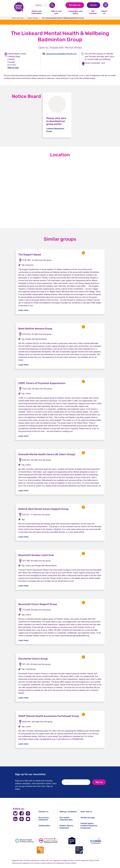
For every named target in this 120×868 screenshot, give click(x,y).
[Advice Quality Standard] (40, 850)
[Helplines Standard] (96, 841)
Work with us (86, 812)
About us (104, 12)
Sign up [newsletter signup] (99, 782)
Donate (93, 5)
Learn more (23, 310)
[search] (52, 5)
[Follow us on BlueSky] (15, 813)
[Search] (43, 5)
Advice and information (37, 12)
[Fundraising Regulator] (48, 841)
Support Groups (33, 18)
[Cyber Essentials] (80, 850)
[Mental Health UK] (72, 841)
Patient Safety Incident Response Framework (89, 826)
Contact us (43, 812)
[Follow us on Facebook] (22, 813)
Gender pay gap (88, 817)
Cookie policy (44, 826)
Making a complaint (68, 812)
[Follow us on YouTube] (28, 819)
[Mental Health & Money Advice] (24, 841)
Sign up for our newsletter (30, 774)
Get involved (93, 12)
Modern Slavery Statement (66, 827)
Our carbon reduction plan (66, 819)
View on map (13, 68)
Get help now (75, 5)
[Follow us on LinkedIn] (15, 819)
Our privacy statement (44, 819)
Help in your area (56, 12)
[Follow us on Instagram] (28, 813)
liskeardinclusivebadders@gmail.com (61, 54)
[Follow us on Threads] (22, 819)
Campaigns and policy (75, 12)
